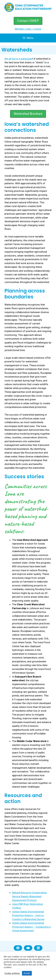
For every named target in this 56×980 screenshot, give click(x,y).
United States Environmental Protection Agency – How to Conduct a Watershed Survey (28, 915)
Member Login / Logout (28, 29)
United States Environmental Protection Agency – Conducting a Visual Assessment (31, 927)
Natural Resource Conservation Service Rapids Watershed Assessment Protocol (29, 896)
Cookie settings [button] (12, 973)
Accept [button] (27, 973)
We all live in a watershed (19, 59)
